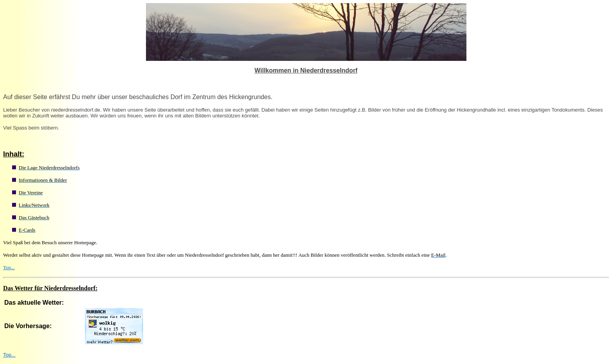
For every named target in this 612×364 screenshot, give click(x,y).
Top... (9, 267)
